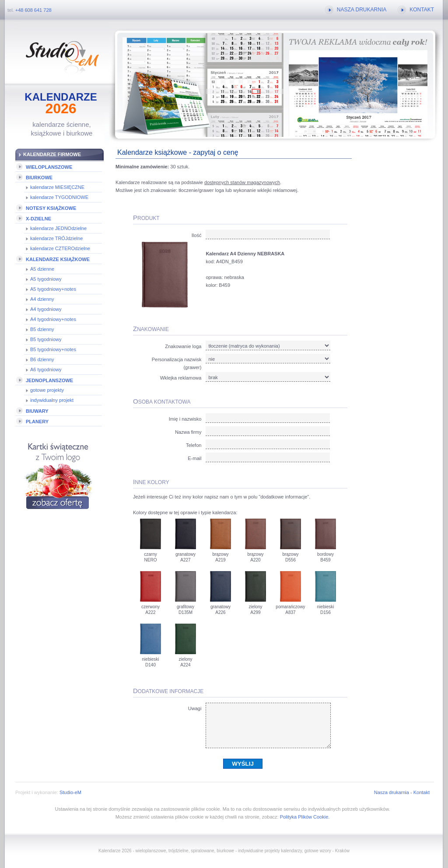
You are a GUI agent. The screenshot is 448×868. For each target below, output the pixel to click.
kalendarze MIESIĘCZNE (57, 187)
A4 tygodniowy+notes (53, 319)
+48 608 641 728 (33, 10)
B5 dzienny (42, 329)
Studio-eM (70, 792)
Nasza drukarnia (392, 792)
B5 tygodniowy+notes (53, 349)
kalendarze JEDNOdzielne (58, 228)
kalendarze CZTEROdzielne (60, 248)
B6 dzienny (42, 359)
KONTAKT (422, 10)
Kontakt (422, 792)
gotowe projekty (47, 390)
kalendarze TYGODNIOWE (59, 197)
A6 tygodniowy (46, 370)
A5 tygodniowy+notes (53, 289)
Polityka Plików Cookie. (305, 817)
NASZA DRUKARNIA (362, 10)
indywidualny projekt (52, 400)
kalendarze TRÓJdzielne (56, 238)
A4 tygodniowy (46, 309)
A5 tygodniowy (46, 279)
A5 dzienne (42, 269)
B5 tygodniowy (46, 339)
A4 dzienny (42, 299)
